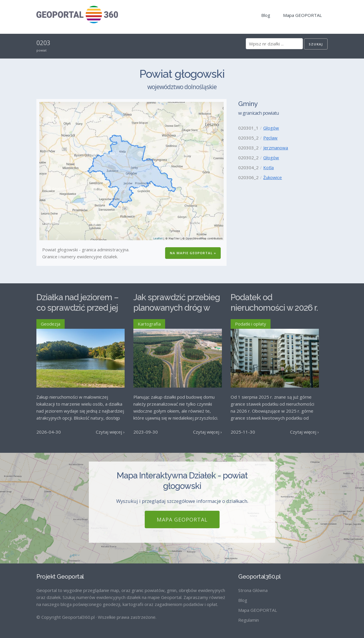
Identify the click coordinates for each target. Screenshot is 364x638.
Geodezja (51, 324)
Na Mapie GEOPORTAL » (193, 253)
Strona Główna (253, 590)
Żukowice (273, 177)
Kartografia (149, 324)
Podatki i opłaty (251, 324)
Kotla (268, 167)
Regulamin (249, 620)
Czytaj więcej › (110, 432)
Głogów (271, 128)
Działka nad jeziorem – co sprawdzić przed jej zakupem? (77, 308)
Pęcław (270, 138)
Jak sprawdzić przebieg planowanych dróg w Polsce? (177, 308)
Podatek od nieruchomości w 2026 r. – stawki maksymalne (274, 308)
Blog (266, 15)
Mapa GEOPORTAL (302, 15)
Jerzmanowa (276, 148)
